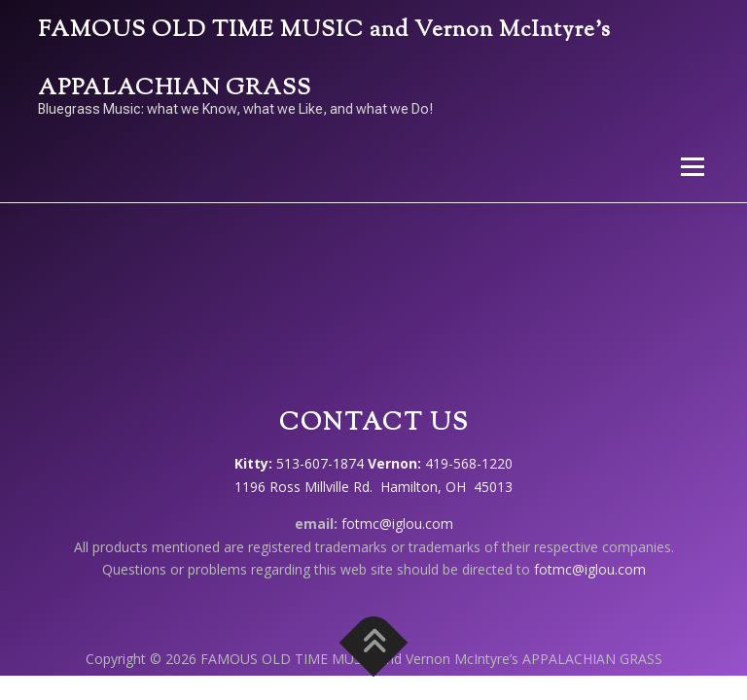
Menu (692, 166)
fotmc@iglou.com (397, 524)
